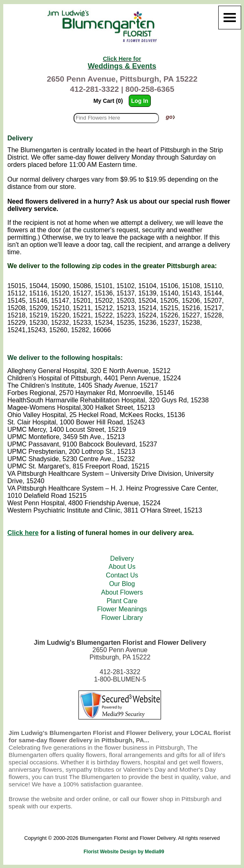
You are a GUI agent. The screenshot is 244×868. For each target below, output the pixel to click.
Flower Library (122, 618)
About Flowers (122, 592)
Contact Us (122, 575)
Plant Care (122, 601)
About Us (122, 567)
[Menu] (230, 18)
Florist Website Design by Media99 (124, 852)
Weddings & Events (122, 63)
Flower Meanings (122, 609)
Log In (140, 101)
